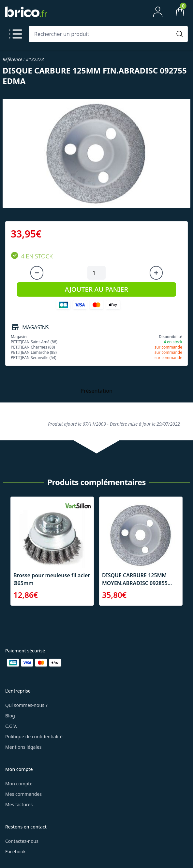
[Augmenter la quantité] (156, 273)
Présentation (96, 391)
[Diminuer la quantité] (37, 273)
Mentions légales (23, 747)
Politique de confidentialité (34, 737)
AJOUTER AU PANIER (96, 289)
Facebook (15, 852)
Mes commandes (23, 794)
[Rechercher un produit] (102, 34)
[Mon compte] (158, 12)
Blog (10, 716)
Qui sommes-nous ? (26, 705)
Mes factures (19, 804)
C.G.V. (11, 726)
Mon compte (19, 784)
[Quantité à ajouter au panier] (96, 273)
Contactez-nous (22, 841)
